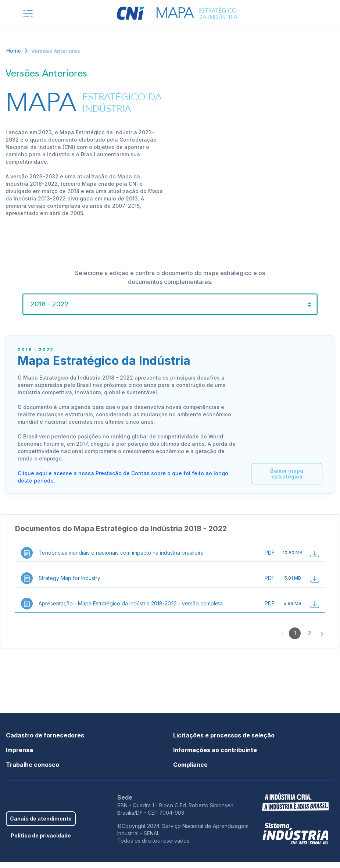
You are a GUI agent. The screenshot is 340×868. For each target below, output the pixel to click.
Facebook (10, 808)
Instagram (56, 808)
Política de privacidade (41, 841)
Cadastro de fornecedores (45, 741)
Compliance (190, 771)
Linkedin (32, 808)
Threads (67, 808)
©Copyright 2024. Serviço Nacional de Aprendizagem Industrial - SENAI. (183, 835)
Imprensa (19, 756)
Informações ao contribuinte (215, 756)
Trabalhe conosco (33, 771)
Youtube (44, 808)
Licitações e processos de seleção (224, 741)
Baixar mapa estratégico (284, 479)
